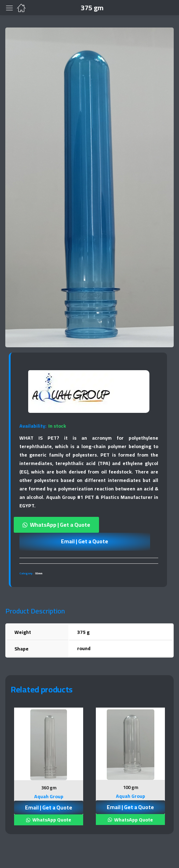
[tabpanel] (49, 769)
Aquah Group (49, 796)
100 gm (131, 787)
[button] (89, 525)
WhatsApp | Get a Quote (60, 525)
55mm (39, 573)
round (84, 648)
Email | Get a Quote (85, 541)
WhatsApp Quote (51, 820)
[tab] (89, 561)
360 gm (49, 788)
